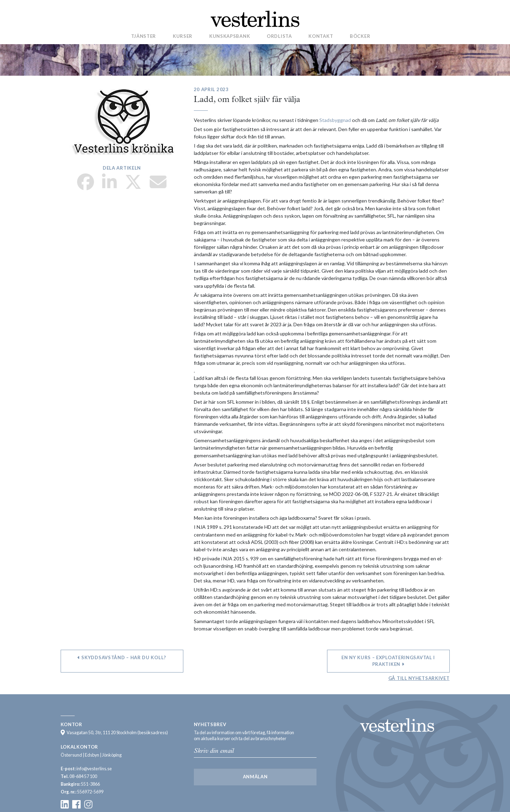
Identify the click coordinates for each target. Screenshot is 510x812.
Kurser (183, 36)
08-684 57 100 (83, 776)
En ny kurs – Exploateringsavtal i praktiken (388, 661)
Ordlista (279, 36)
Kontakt (321, 36)
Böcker (360, 36)
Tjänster (144, 36)
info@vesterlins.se (94, 769)
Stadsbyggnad (335, 120)
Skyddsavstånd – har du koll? (122, 657)
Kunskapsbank (230, 36)
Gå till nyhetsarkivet (419, 678)
